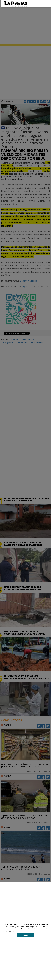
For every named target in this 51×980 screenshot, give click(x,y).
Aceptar (25, 935)
